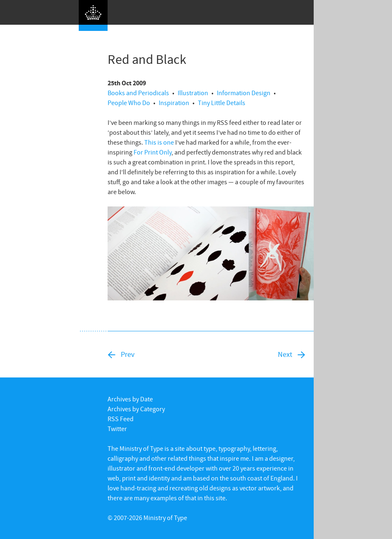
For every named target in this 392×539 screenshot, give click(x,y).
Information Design (244, 93)
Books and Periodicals (138, 93)
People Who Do (129, 103)
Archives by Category (136, 409)
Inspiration (174, 103)
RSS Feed (121, 419)
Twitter (117, 429)
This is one (159, 142)
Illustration (193, 93)
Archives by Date (130, 399)
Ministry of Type (165, 518)
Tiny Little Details (222, 103)
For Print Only (153, 152)
